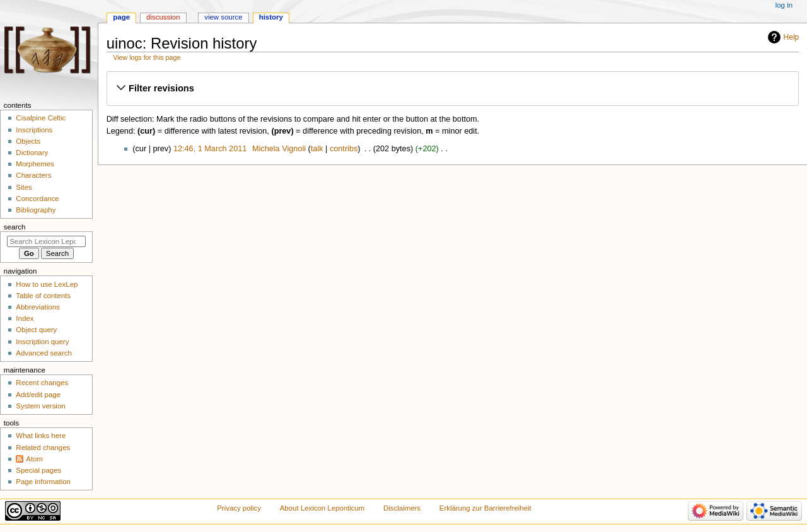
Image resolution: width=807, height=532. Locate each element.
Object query (36, 330)
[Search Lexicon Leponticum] (46, 241)
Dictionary (32, 153)
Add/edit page (38, 395)
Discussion (163, 17)
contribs (344, 149)
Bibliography (36, 210)
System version (40, 406)
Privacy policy (239, 508)
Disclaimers (402, 508)
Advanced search (44, 353)
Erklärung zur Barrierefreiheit (485, 508)
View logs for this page (147, 57)
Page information (43, 482)
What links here (41, 436)
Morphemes (35, 164)
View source (223, 17)
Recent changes (42, 383)
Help (792, 37)
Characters (33, 175)
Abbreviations (38, 307)
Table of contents (43, 296)
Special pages (38, 470)
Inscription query (42, 342)
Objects (28, 141)
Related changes (43, 448)
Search (15, 227)
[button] (452, 88)
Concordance (37, 199)
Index (25, 318)
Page (121, 17)
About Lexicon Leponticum (322, 508)
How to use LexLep (47, 284)
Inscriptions (34, 130)
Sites (24, 187)
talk (317, 149)
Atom (34, 459)
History (271, 17)
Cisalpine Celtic (41, 118)
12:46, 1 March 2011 (210, 149)
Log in (784, 5)
